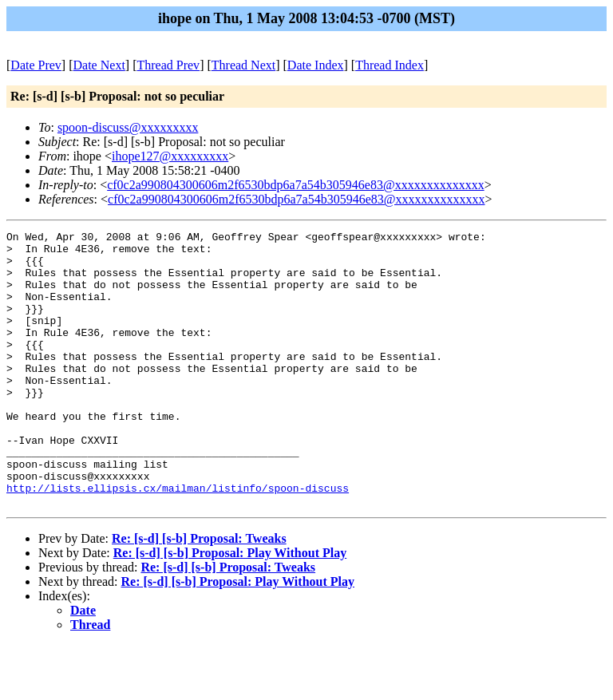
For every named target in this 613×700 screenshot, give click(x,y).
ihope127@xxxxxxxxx (170, 156)
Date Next (99, 65)
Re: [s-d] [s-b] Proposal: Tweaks (199, 593)
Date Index (316, 65)
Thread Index (390, 65)
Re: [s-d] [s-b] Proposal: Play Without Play (230, 608)
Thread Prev (168, 65)
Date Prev (36, 65)
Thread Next (243, 65)
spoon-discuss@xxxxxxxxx (128, 127)
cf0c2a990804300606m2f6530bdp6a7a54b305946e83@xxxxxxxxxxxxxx (295, 185)
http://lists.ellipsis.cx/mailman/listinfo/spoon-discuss (178, 540)
